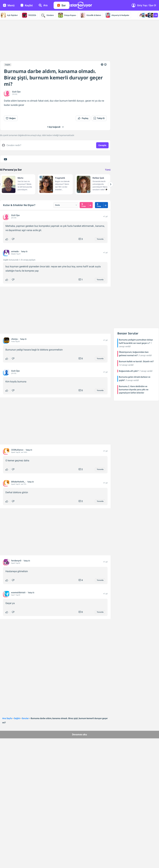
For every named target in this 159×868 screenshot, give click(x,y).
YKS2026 (29, 15)
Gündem (47, 15)
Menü (9, 5)
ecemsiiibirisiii (18, 592)
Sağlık (8, 65)
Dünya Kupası (67, 15)
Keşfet (27, 5)
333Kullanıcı (17, 450)
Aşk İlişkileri (9, 15)
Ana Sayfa (7, 718)
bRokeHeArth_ (18, 482)
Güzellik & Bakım (91, 15)
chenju (14, 339)
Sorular (25, 718)
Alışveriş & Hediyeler (117, 15)
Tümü (108, 170)
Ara (43, 5)
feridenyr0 (16, 561)
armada (15, 251)
